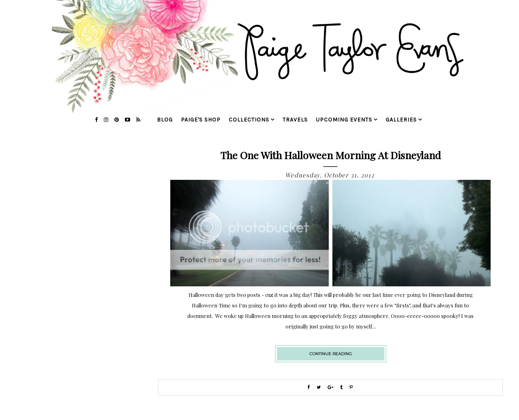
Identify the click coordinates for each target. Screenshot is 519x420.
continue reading (331, 354)
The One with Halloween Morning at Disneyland (331, 155)
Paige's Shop (201, 120)
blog (165, 120)
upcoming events (344, 120)
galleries (401, 120)
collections (249, 120)
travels (295, 120)
